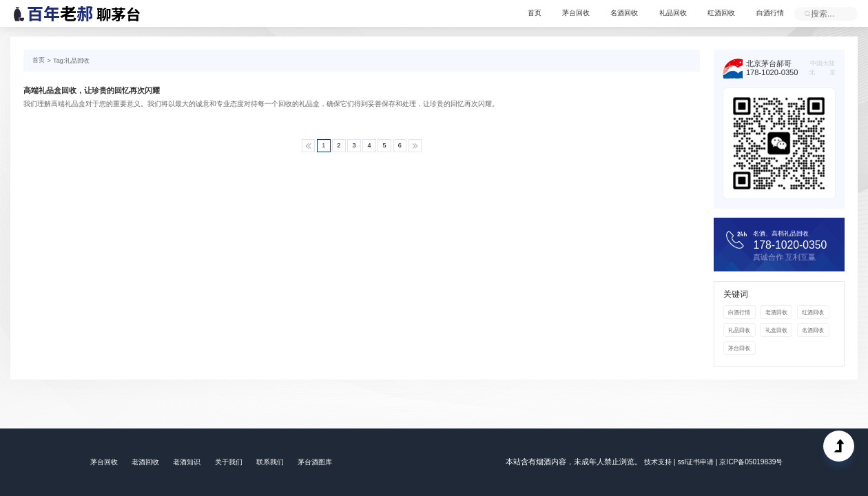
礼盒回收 (776, 329)
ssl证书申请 (696, 462)
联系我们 (269, 462)
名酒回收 (626, 14)
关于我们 (228, 462)
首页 (536, 14)
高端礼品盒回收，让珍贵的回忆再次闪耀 (92, 90)
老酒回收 (776, 312)
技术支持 (658, 462)
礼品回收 (674, 14)
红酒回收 (722, 14)
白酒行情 (770, 14)
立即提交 (807, 14)
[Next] (414, 145)
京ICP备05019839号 (751, 462)
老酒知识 (187, 462)
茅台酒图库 (315, 462)
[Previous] (310, 145)
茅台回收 (577, 14)
